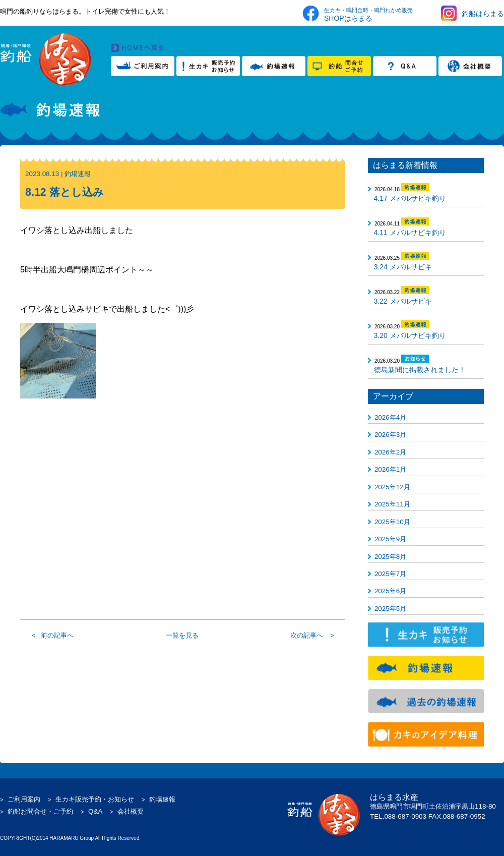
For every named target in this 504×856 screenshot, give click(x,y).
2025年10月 (392, 522)
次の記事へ (307, 635)
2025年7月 (390, 574)
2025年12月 (392, 487)
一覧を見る (182, 635)
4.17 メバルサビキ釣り (410, 198)
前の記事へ (57, 635)
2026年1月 (390, 469)
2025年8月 (390, 557)
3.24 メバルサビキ (403, 267)
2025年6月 (390, 591)
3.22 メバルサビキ (403, 301)
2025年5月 (390, 609)
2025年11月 (392, 504)
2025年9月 (390, 539)
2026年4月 (390, 417)
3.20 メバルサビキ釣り (410, 335)
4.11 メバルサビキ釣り (410, 233)
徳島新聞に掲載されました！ (420, 370)
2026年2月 (390, 452)
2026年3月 (390, 435)
